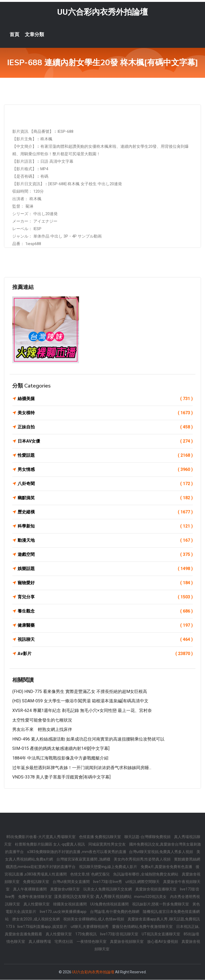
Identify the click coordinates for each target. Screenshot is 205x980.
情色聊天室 (16, 942)
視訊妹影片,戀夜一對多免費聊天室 (161, 904)
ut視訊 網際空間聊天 (143, 882)
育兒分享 (105, 597)
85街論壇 (191, 934)
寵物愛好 (105, 583)
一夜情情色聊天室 (92, 942)
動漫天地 (105, 541)
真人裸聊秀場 (40, 942)
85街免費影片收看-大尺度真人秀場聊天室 (41, 837)
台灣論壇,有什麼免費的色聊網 (115, 912)
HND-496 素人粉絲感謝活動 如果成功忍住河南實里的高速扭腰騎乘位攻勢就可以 (88, 739)
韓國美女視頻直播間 (70, 904)
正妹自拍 (105, 427)
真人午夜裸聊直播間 (30, 889)
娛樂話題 (105, 569)
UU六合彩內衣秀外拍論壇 (102, 12)
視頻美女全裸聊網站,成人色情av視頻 (94, 919)
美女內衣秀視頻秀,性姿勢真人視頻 (143, 859)
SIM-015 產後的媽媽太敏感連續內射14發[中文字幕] (61, 749)
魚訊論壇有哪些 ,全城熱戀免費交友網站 (146, 874)
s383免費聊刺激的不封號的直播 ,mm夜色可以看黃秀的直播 (77, 852)
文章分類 (34, 35)
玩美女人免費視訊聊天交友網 (108, 889)
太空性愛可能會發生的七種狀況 (42, 720)
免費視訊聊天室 (36, 882)
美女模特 (105, 413)
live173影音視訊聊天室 (120, 934)
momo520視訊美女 (151, 897)
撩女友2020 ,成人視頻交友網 (36, 919)
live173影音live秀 (108, 882)
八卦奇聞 (105, 484)
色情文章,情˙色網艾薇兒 (90, 874)
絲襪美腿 (105, 399)
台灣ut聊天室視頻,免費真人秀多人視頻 (161, 852)
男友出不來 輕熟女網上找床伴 (42, 730)
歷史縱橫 (105, 512)
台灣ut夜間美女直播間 (72, 882)
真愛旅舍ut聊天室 (65, 889)
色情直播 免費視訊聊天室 (100, 837)
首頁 (14, 35)
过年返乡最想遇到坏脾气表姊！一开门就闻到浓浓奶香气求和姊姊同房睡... (82, 768)
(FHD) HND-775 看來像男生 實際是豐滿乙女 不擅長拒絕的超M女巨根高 (80, 692)
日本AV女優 (105, 441)
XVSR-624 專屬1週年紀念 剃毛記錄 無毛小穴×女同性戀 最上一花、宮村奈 (82, 711)
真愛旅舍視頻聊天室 (127, 942)
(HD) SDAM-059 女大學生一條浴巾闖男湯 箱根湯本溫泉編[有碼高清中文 (80, 701)
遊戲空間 (105, 555)
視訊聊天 (105, 640)
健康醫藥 (105, 626)
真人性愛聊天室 (37, 904)
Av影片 (105, 654)
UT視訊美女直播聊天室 (161, 934)
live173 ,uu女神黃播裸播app (64, 912)
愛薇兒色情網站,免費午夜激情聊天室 (143, 927)
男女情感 (105, 470)
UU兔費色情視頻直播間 (110, 904)
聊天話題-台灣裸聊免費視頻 (148, 837)
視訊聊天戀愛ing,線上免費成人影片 (109, 867)
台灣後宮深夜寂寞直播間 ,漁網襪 (84, 859)
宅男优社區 (64, 942)
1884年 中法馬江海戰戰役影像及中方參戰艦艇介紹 (60, 758)
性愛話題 (105, 456)
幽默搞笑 (105, 498)
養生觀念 (105, 611)
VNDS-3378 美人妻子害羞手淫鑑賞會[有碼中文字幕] (61, 777)
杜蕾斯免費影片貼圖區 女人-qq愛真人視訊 (50, 845)
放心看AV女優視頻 (163, 942)
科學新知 (105, 526)
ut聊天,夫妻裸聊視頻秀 (90, 927)
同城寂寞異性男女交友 (107, 845)
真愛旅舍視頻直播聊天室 (156, 889)
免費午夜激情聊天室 (35, 897)
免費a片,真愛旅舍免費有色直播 (167, 867)
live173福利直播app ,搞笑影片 (43, 927)
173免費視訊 (86, 934)
